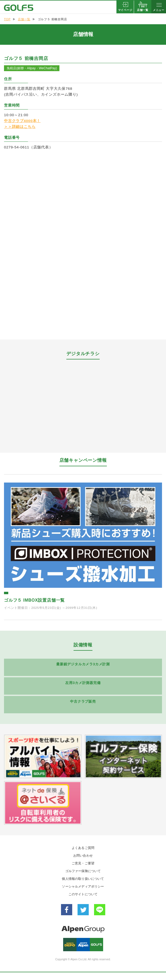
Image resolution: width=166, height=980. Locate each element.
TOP (7, 19)
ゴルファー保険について (83, 871)
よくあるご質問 (83, 848)
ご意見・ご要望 (83, 863)
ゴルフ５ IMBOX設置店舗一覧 (34, 600)
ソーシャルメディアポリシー (83, 886)
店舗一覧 (143, 10)
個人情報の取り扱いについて (83, 879)
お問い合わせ (83, 856)
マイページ (125, 10)
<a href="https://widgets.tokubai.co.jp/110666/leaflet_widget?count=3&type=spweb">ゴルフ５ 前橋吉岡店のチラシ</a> (83, 403)
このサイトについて (83, 894)
